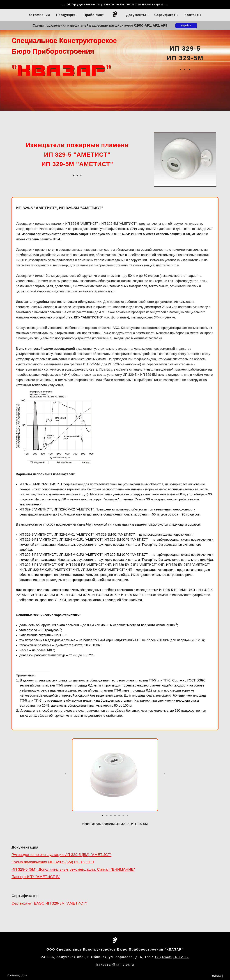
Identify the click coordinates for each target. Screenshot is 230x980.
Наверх (217, 976)
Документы (136, 15)
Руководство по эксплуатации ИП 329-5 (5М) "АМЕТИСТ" (61, 855)
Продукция (66, 15)
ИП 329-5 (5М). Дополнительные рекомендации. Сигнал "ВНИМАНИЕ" (73, 869)
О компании (40, 15)
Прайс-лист (94, 15)
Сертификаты (166, 15)
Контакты (193, 15)
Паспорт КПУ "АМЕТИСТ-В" (36, 877)
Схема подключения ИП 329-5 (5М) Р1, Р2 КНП (53, 862)
